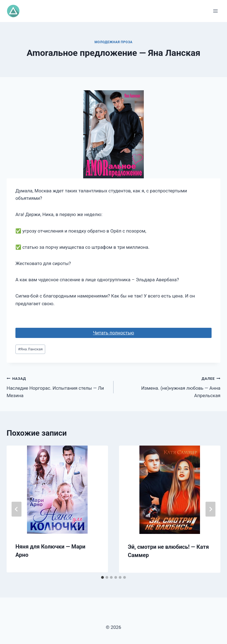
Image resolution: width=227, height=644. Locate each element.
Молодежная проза (113, 42)
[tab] (102, 577)
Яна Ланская (30, 349)
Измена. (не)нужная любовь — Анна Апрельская (169, 386)
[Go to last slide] (17, 509)
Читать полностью (113, 333)
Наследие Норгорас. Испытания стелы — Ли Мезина (58, 386)
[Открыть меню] (215, 11)
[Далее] (210, 509)
